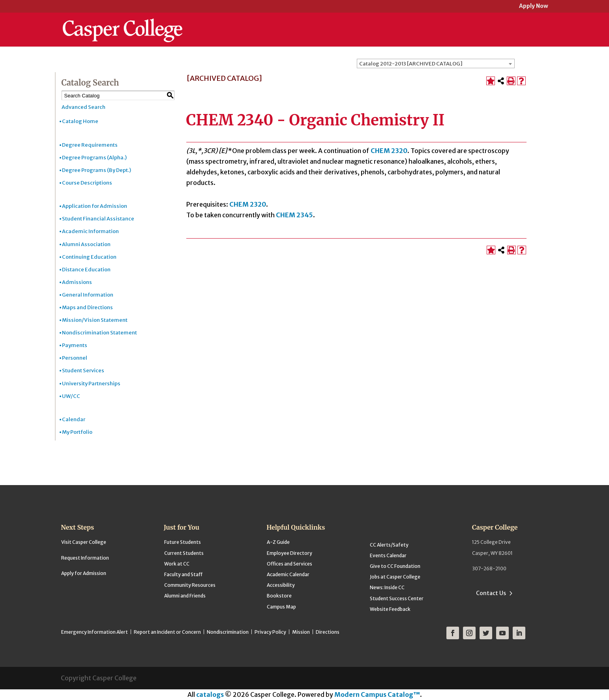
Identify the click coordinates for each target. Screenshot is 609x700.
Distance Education (86, 270)
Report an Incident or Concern (167, 632)
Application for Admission (95, 206)
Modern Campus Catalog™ (377, 694)
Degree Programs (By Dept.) (97, 170)
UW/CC (71, 396)
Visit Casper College (84, 542)
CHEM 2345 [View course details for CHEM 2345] (294, 215)
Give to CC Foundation (395, 566)
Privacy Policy (270, 632)
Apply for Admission (84, 573)
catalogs (210, 694)
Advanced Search (83, 107)
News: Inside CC (387, 587)
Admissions (77, 282)
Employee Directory (290, 553)
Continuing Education (89, 257)
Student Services (83, 371)
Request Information (85, 558)
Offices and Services (290, 564)
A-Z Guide (278, 542)
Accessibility (281, 585)
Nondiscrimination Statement (99, 333)
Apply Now (534, 7)
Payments (75, 345)
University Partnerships (91, 384)
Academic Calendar (288, 574)
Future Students (183, 542)
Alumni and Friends (185, 596)
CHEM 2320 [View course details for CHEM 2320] (389, 151)
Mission (301, 632)
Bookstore (279, 596)
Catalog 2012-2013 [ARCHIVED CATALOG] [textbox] (411, 64)
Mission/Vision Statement (95, 320)
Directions (328, 632)
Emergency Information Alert (95, 632)
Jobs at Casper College (395, 577)
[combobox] (436, 63)
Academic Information (90, 231)
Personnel (75, 358)
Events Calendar (388, 555)
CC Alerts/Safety (389, 545)
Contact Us (491, 593)
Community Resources (190, 585)
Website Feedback (390, 609)
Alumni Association (86, 244)
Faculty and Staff (183, 574)
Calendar (74, 419)
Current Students (184, 553)
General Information (88, 295)
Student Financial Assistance (98, 219)
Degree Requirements (90, 145)
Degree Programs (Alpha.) (94, 158)
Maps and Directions (87, 307)
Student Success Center (397, 598)
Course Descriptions (87, 183)
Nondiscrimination (228, 632)
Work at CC (177, 564)
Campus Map (281, 607)
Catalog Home (80, 121)
